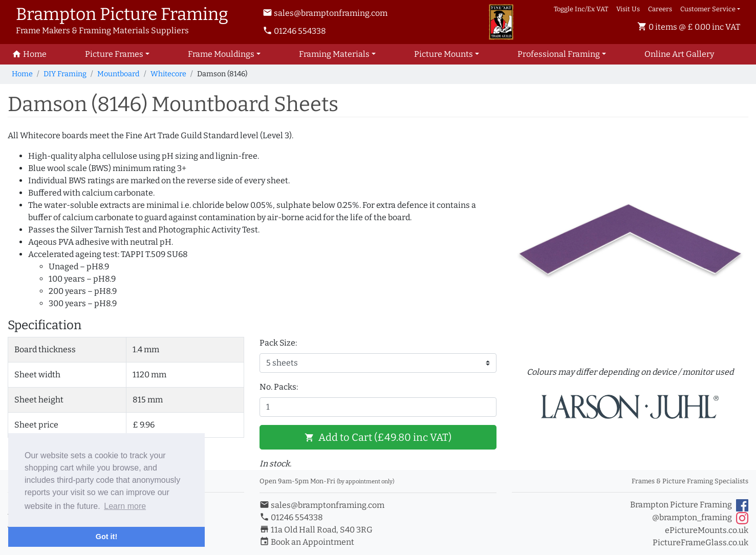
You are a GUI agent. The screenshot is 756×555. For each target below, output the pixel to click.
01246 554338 (294, 31)
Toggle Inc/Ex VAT (581, 9)
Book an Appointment (307, 542)
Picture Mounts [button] (444, 54)
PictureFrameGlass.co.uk (700, 542)
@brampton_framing (700, 518)
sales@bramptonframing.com (325, 13)
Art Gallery (679, 54)
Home (22, 74)
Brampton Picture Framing (689, 505)
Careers (660, 9)
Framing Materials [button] (334, 54)
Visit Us (628, 9)
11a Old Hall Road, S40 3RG (316, 530)
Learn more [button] (125, 506)
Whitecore (168, 74)
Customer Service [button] (708, 9)
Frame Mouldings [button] (221, 54)
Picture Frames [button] (114, 54)
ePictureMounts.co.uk (707, 530)
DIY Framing (65, 74)
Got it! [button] (106, 537)
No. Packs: (279, 387)
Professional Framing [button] (559, 54)
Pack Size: (278, 343)
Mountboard (118, 74)
